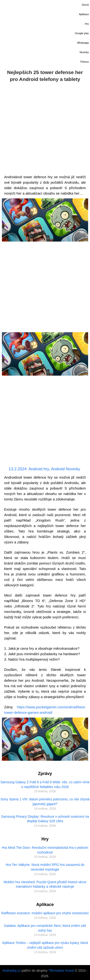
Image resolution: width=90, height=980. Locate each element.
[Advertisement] (44, 127)
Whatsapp (83, 43)
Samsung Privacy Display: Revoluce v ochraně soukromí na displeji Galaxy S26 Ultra (45, 819)
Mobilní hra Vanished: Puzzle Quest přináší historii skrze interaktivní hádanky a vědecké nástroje (45, 884)
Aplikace (84, 14)
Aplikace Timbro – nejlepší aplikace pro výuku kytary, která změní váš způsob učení (45, 945)
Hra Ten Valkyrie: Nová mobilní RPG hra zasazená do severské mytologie (45, 867)
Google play (82, 33)
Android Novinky (66, 469)
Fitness (85, 62)
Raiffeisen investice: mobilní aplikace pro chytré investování (45, 913)
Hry (87, 24)
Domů (85, 5)
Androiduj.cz (11, 971)
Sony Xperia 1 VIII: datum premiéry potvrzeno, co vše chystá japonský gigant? (45, 802)
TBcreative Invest (61, 971)
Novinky (84, 52)
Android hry (39, 469)
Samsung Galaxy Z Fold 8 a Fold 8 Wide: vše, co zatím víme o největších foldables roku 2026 (45, 784)
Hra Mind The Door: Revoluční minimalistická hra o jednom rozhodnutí (45, 850)
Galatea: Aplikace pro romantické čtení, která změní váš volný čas (45, 928)
